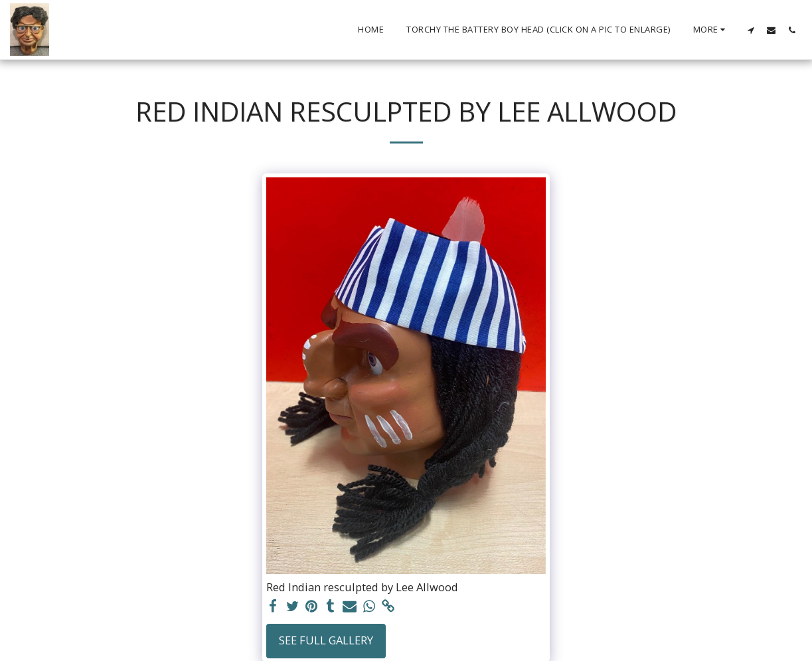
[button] (751, 30)
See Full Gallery (326, 640)
